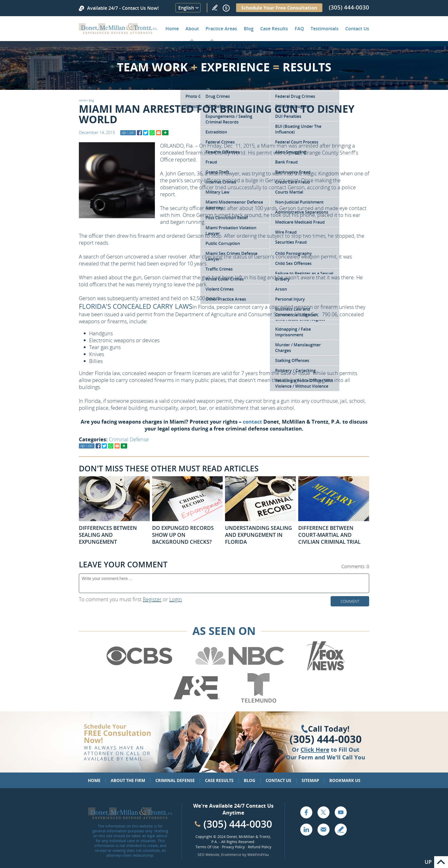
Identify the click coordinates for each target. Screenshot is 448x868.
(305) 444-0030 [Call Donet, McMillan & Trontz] (349, 7)
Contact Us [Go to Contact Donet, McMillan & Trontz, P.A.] (357, 28)
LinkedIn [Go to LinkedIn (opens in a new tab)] (306, 829)
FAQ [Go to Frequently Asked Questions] (299, 28)
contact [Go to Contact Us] (252, 422)
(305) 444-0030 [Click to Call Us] (326, 739)
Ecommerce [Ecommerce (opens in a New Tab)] (231, 855)
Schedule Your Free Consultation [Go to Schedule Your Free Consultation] (279, 8)
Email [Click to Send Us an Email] (323, 829)
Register (152, 599)
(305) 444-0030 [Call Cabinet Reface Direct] (238, 824)
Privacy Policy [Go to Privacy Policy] (233, 847)
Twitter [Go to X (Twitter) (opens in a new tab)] (323, 812)
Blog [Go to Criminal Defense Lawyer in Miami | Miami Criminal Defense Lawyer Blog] (249, 28)
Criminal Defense (129, 439)
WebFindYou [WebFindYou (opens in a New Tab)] (258, 855)
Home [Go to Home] (172, 28)
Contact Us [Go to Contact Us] (278, 780)
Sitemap (310, 780)
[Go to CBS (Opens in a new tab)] (139, 670)
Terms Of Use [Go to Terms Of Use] (207, 847)
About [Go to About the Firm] (192, 28)
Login (176, 599)
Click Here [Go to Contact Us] (315, 749)
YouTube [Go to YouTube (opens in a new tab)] (341, 812)
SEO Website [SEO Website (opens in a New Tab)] (208, 855)
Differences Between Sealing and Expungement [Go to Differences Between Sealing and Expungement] (108, 535)
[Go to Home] (118, 32)
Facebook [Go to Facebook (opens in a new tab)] (306, 812)
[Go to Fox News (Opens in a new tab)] (325, 670)
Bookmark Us (345, 780)
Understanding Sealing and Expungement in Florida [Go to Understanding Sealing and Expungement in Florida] (259, 535)
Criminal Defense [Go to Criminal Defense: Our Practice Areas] (175, 780)
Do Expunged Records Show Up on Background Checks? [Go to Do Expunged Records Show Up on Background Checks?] (183, 535)
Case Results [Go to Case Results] (274, 28)
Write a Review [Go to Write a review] (215, 7)
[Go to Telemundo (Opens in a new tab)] (258, 702)
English (186, 8)
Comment (350, 601)
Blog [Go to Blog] (91, 100)
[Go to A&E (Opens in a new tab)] (197, 702)
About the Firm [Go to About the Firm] (128, 780)
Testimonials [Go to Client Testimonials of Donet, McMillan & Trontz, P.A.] (325, 28)
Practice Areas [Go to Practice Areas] (221, 28)
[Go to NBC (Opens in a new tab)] (240, 670)
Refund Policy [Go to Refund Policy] (260, 847)
